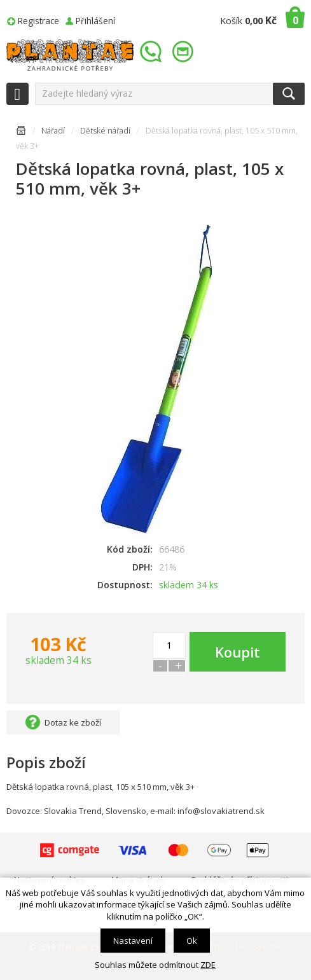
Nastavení (133, 941)
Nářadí (53, 131)
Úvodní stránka (21, 133)
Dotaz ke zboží (73, 722)
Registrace (38, 21)
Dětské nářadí (105, 131)
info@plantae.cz (184, 52)
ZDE (208, 965)
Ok (192, 941)
